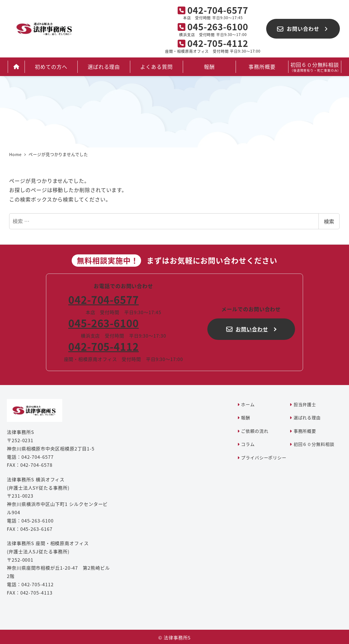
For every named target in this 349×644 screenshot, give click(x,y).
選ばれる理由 (307, 417)
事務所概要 (305, 431)
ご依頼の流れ (255, 431)
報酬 (246, 417)
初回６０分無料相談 (314, 444)
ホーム (248, 404)
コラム (248, 444)
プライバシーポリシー (264, 457)
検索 (329, 221)
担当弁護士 (305, 404)
